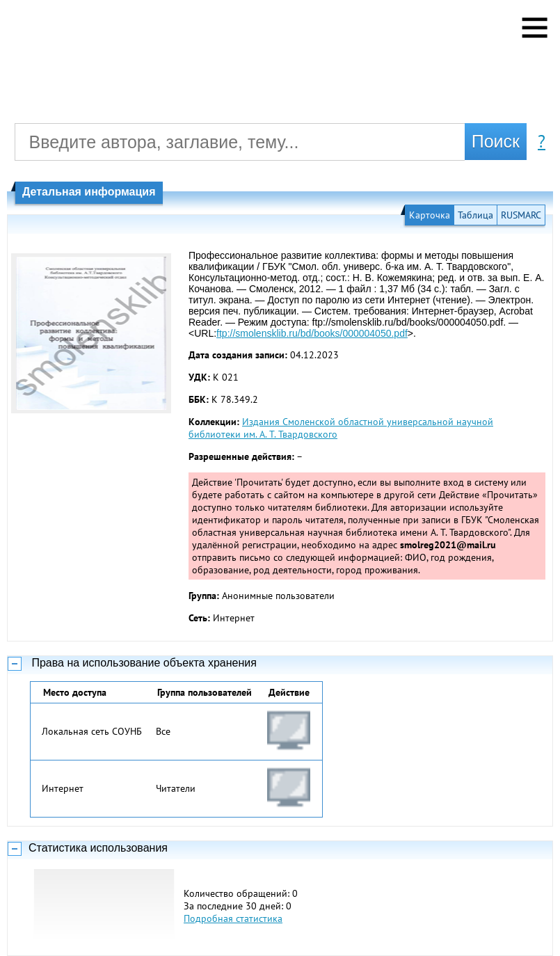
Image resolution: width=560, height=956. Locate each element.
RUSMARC (521, 215)
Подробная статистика (233, 918)
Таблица (475, 215)
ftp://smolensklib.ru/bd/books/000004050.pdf (312, 333)
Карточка (430, 215)
